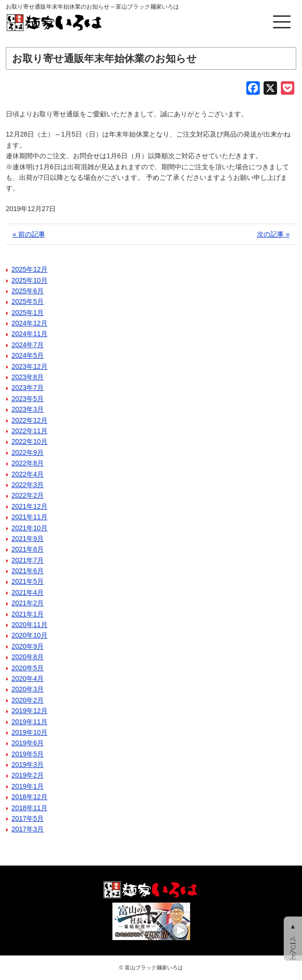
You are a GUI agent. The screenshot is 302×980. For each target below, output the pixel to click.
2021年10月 (30, 528)
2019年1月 (28, 786)
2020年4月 (28, 678)
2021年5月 (28, 581)
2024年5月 (28, 355)
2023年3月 (28, 409)
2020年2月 (28, 700)
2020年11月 (30, 625)
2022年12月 (30, 420)
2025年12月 (30, 269)
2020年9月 (28, 646)
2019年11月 (30, 722)
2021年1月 (28, 614)
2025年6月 (28, 291)
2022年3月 (28, 485)
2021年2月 (28, 603)
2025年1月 (28, 313)
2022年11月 (30, 431)
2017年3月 (28, 829)
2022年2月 (28, 495)
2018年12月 (30, 797)
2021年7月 (28, 560)
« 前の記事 (29, 234)
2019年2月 (28, 775)
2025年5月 (28, 302)
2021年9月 (28, 539)
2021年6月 (28, 571)
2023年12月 (30, 366)
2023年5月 (28, 399)
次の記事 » (273, 234)
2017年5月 (28, 818)
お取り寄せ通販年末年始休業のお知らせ (104, 58)
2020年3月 (28, 689)
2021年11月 (30, 517)
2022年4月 (28, 474)
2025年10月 (30, 280)
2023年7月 (28, 388)
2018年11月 (30, 808)
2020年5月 (28, 668)
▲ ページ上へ (293, 939)
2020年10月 (30, 635)
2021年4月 (28, 592)
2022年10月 (30, 441)
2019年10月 (30, 732)
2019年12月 (30, 711)
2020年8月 (28, 657)
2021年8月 (28, 549)
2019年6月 (28, 743)
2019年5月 (28, 754)
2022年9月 (28, 452)
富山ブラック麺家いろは (154, 967)
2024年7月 (28, 345)
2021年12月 (30, 506)
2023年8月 (28, 377)
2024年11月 (30, 334)
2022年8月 (28, 463)
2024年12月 (30, 323)
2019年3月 (28, 765)
